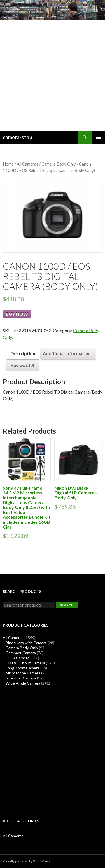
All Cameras (28, 164)
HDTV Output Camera (25, 663)
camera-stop (17, 137)
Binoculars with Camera (26, 643)
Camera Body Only (59, 164)
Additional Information (67, 353)
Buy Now (17, 314)
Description (23, 353)
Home (8, 164)
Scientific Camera (21, 678)
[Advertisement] (53, 75)
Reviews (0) (22, 365)
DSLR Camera (17, 658)
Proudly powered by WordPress (27, 861)
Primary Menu (98, 137)
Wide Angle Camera (23, 683)
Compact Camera (21, 653)
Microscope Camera (23, 673)
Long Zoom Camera (23, 668)
